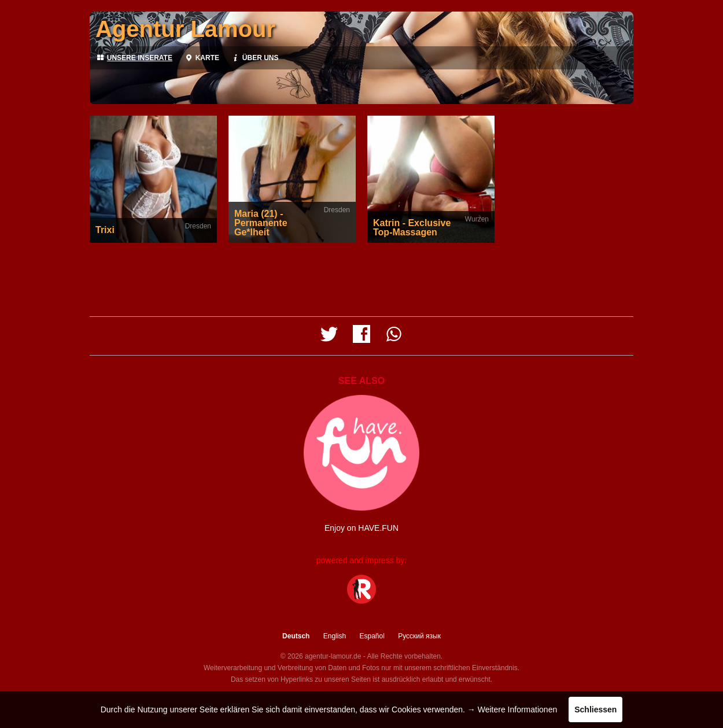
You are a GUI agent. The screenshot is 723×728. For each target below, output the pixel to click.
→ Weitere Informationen (512, 709)
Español (372, 636)
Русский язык (419, 636)
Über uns (254, 58)
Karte (202, 58)
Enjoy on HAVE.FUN (361, 528)
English (335, 636)
